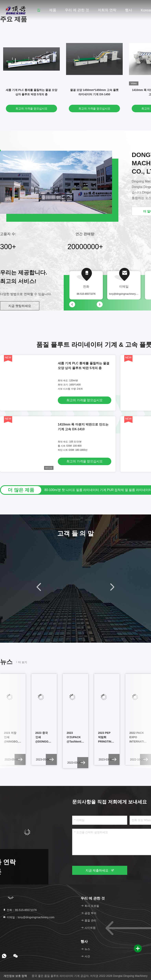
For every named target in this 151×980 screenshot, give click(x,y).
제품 (53, 10)
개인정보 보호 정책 (15, 976)
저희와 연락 (107, 10)
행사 (129, 10)
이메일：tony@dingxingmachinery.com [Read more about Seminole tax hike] (29, 917)
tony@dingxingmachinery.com (125, 294)
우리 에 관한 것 (77, 10)
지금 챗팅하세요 (20, 306)
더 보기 (21, 662)
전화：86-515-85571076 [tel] (20, 910)
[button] (39, 587)
